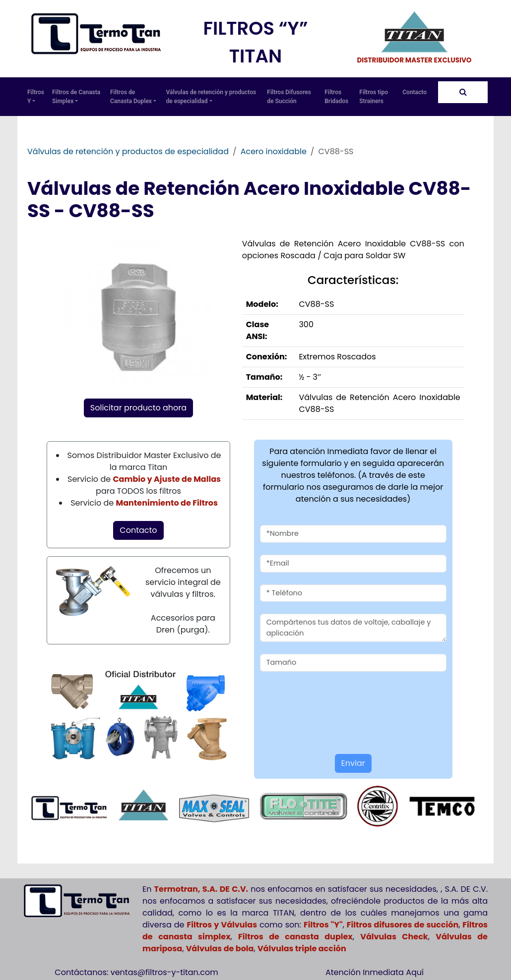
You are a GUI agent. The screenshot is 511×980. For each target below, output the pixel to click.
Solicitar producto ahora (138, 408)
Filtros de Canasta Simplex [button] (76, 97)
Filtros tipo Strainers (374, 97)
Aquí (415, 972)
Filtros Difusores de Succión (289, 97)
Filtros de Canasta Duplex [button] (133, 97)
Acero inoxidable (274, 151)
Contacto (415, 92)
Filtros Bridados (336, 97)
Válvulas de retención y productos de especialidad (128, 151)
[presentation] (318, 698)
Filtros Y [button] (36, 97)
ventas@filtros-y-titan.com (164, 972)
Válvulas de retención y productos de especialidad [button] (211, 97)
